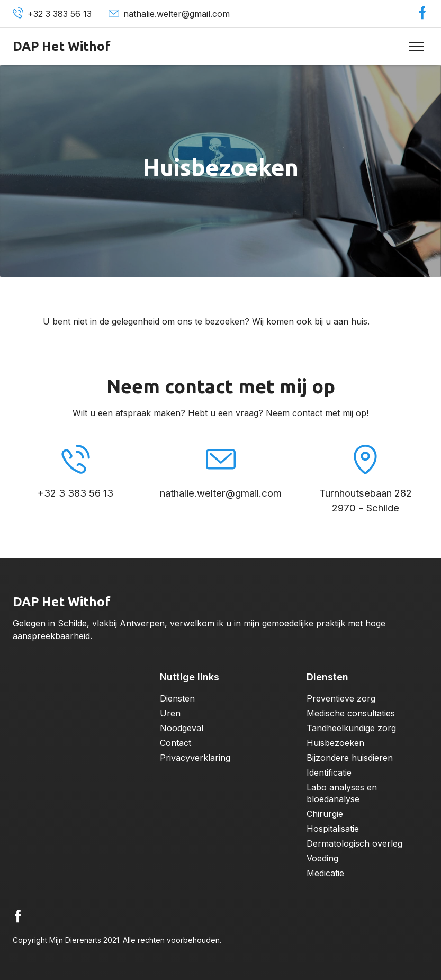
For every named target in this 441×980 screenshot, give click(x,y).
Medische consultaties (351, 713)
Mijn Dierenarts (75, 940)
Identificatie (329, 772)
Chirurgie (325, 814)
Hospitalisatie (333, 829)
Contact (175, 743)
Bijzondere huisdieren (350, 758)
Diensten (177, 698)
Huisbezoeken (335, 743)
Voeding (322, 858)
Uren (170, 713)
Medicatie (325, 873)
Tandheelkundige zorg (351, 728)
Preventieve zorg (341, 698)
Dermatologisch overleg (354, 843)
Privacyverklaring (195, 758)
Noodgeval (182, 728)
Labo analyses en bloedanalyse (342, 793)
